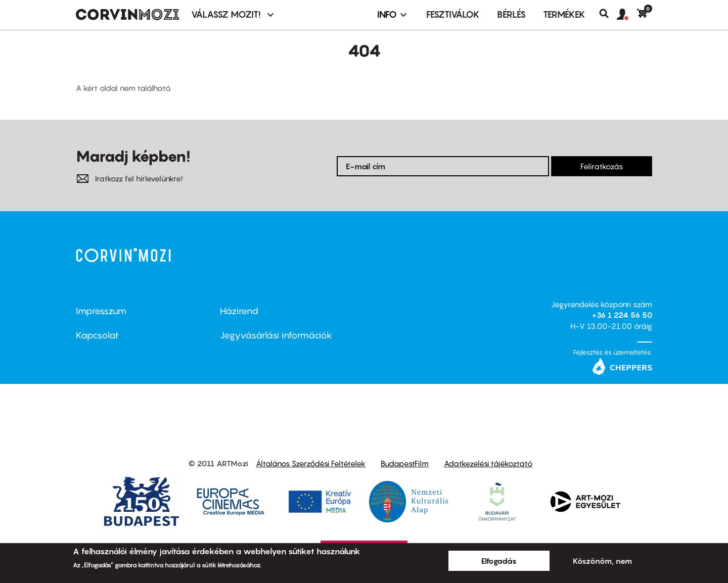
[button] (627, 15)
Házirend (239, 311)
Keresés (608, 14)
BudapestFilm (405, 463)
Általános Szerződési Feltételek (311, 463)
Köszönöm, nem (602, 561)
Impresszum (101, 311)
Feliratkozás (602, 166)
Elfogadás (499, 561)
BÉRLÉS (511, 14)
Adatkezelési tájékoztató (488, 463)
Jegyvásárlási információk (276, 335)
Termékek (564, 14)
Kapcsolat (97, 335)
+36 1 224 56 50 (622, 315)
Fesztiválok (453, 14)
